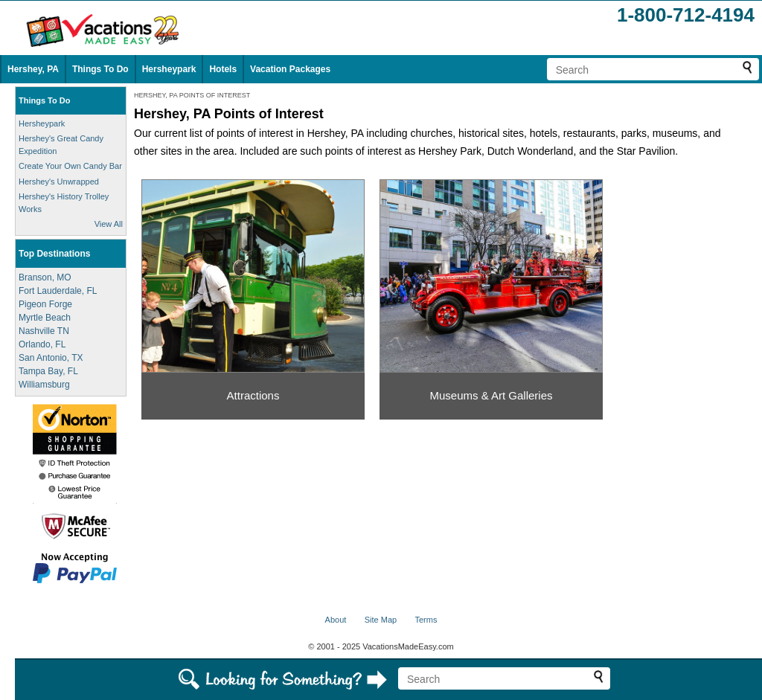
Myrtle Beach (45, 318)
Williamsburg (44, 385)
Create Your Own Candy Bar (70, 166)
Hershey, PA (33, 69)
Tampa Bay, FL (48, 371)
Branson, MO (45, 277)
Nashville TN (44, 331)
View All (109, 224)
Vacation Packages (290, 69)
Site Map (381, 620)
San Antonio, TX (51, 358)
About (336, 620)
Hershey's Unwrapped (59, 182)
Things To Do (100, 69)
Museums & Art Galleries (491, 395)
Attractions (253, 395)
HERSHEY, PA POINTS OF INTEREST (192, 95)
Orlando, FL (42, 344)
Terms (426, 620)
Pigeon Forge (45, 304)
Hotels (223, 69)
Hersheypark (169, 69)
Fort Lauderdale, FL (58, 291)
